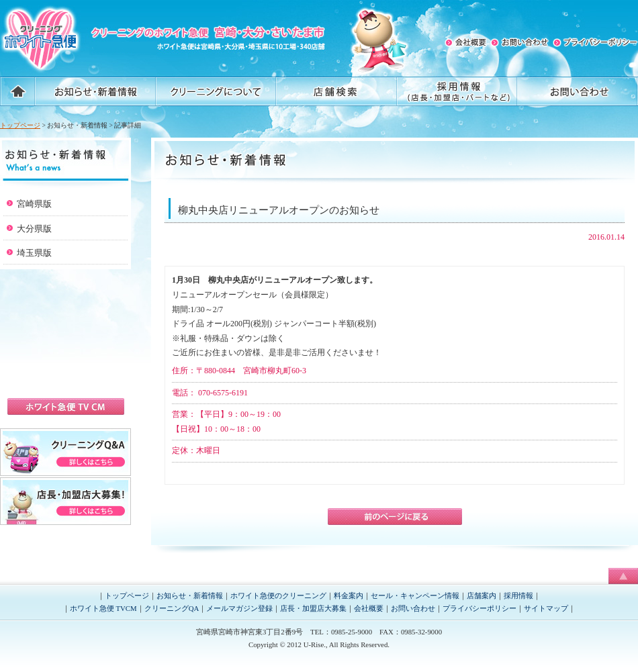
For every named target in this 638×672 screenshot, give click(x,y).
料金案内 (349, 595)
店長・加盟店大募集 (313, 608)
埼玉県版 (34, 253)
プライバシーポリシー (480, 608)
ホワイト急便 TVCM (103, 608)
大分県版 (34, 229)
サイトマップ (546, 608)
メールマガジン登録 (239, 608)
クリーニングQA (172, 608)
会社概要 (369, 608)
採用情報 (518, 595)
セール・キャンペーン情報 (415, 595)
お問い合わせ (413, 608)
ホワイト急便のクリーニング (278, 595)
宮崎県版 (34, 204)
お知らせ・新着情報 (190, 595)
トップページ (20, 125)
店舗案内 (482, 595)
